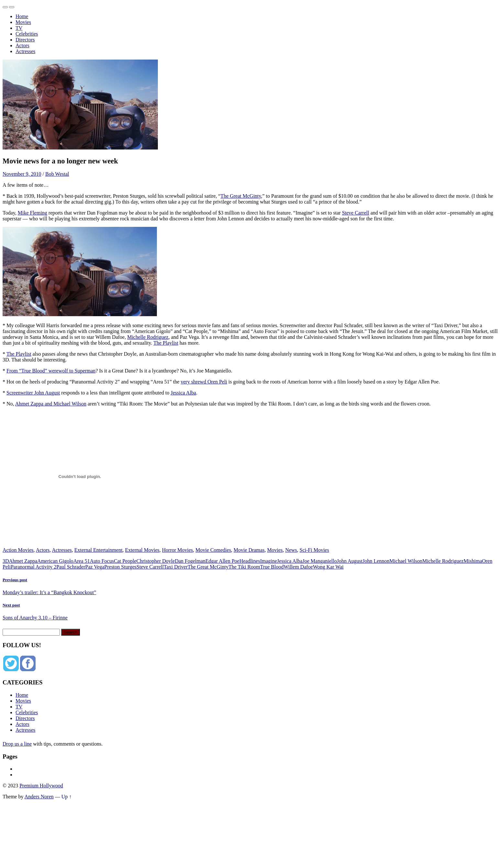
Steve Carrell (356, 213)
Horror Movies (178, 550)
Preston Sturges (120, 567)
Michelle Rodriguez (148, 337)
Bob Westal (57, 174)
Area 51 (82, 561)
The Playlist (166, 343)
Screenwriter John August (33, 393)
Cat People (125, 561)
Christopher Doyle (156, 561)
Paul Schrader (71, 567)
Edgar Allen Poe (222, 561)
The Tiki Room (244, 567)
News (291, 550)
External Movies (142, 550)
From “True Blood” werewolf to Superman (51, 371)
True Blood (272, 567)
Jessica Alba (183, 393)
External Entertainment (99, 550)
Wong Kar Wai (328, 567)
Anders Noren (39, 797)
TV (19, 28)
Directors (25, 40)
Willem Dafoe (298, 567)
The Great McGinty (241, 196)
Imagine (268, 561)
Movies (23, 22)
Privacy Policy (31, 775)
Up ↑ (67, 797)
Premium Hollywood (41, 786)
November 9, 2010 (22, 174)
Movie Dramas (249, 550)
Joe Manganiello (320, 561)
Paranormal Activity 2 (33, 567)
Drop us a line (17, 744)
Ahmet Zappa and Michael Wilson (51, 404)
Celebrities (27, 34)
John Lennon (376, 561)
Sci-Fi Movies (314, 550)
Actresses (25, 51)
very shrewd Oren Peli (204, 382)
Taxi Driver (176, 567)
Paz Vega (95, 567)
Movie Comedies (213, 550)
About (22, 769)
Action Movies (18, 550)
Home (22, 16)
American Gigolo (55, 561)
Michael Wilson (406, 561)
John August (350, 561)
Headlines (250, 561)
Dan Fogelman (190, 561)
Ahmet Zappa (23, 561)
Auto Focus (102, 561)
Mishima (473, 561)
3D (6, 561)
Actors (22, 45)
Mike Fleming (33, 213)
